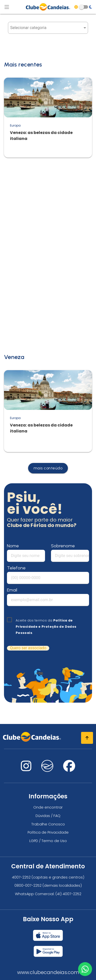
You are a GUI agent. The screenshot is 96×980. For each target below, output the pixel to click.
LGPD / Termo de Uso (48, 841)
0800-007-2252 (28, 885)
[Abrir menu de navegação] (7, 7)
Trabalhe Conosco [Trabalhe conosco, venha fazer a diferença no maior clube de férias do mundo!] (48, 824)
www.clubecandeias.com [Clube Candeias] (48, 972)
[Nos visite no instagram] (26, 769)
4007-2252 (21, 877)
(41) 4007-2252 (68, 894)
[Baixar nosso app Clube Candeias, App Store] (48, 933)
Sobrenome (63, 546)
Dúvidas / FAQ (48, 816)
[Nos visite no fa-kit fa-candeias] (47, 770)
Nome (13, 546)
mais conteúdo (48, 468)
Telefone (16, 568)
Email (12, 590)
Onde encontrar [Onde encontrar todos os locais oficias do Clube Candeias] (48, 807)
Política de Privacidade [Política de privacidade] (48, 832)
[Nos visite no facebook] (69, 769)
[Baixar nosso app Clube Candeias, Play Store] (48, 949)
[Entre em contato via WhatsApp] (85, 969)
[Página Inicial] (48, 7)
